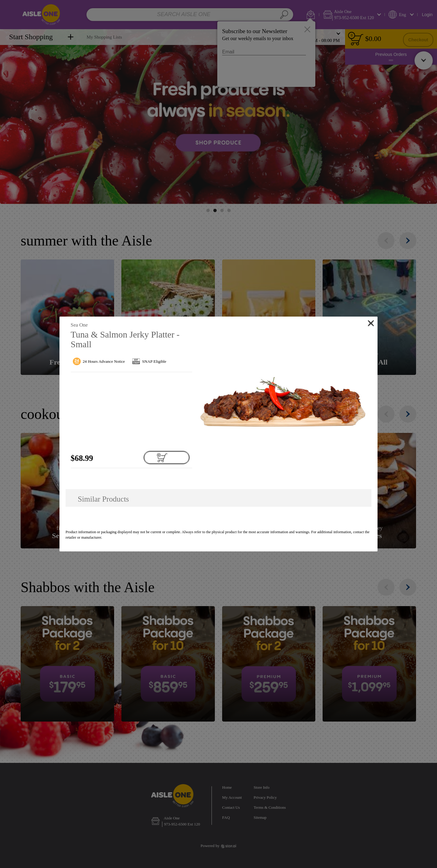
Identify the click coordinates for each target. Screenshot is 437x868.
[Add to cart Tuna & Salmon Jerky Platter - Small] (167, 458)
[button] (283, 402)
